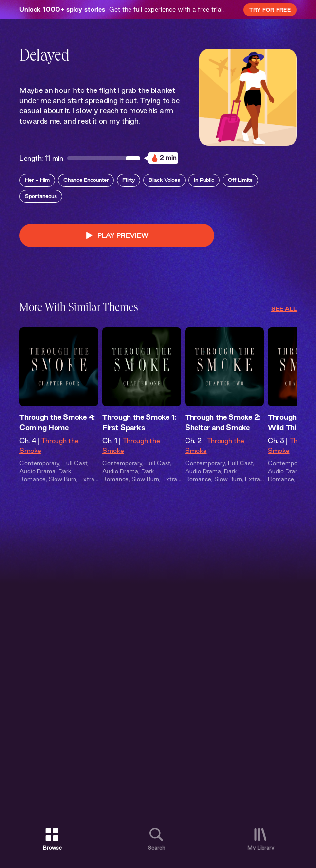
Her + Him (37, 180)
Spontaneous (41, 196)
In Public (204, 180)
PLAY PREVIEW (117, 236)
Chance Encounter (86, 180)
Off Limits (240, 180)
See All (284, 309)
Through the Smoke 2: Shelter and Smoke (223, 422)
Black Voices (164, 180)
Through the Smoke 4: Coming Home (57, 422)
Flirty (129, 180)
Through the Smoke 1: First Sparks (139, 422)
